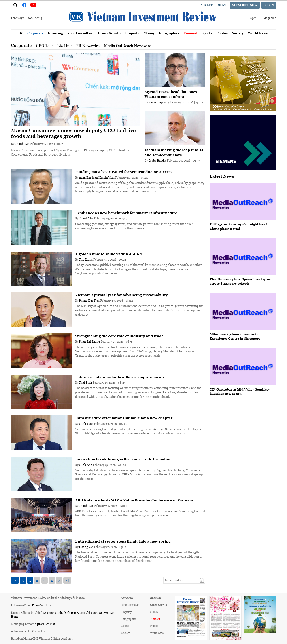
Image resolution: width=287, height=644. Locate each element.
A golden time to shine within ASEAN (109, 254)
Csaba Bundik (157, 160)
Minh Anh (86, 465)
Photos (222, 33)
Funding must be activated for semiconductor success (124, 172)
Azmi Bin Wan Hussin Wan (97, 177)
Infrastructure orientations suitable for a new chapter (124, 418)
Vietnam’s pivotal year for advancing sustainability (121, 295)
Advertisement (213, 5)
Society (238, 33)
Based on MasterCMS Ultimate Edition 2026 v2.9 (42, 638)
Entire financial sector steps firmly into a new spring (123, 541)
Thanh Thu (86, 218)
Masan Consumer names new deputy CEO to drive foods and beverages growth (73, 133)
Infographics (169, 33)
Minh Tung (86, 424)
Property (132, 33)
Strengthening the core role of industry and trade (119, 336)
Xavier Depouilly (159, 102)
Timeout (190, 33)
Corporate (35, 33)
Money (149, 33)
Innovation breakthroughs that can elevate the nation (123, 459)
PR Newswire (88, 46)
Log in (269, 5)
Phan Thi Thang (90, 341)
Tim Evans (86, 259)
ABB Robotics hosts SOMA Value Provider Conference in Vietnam (134, 500)
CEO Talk (44, 46)
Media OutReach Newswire (128, 46)
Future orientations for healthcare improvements (120, 377)
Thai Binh (86, 382)
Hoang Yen (86, 547)
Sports (207, 33)
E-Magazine (268, 18)
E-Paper (251, 18)
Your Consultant (80, 33)
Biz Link (64, 46)
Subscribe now (245, 5)
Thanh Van (22, 144)
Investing (55, 33)
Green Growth (109, 33)
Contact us (39, 631)
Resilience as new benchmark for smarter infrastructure (126, 213)
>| (67, 580)
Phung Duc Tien (89, 300)
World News (258, 33)
